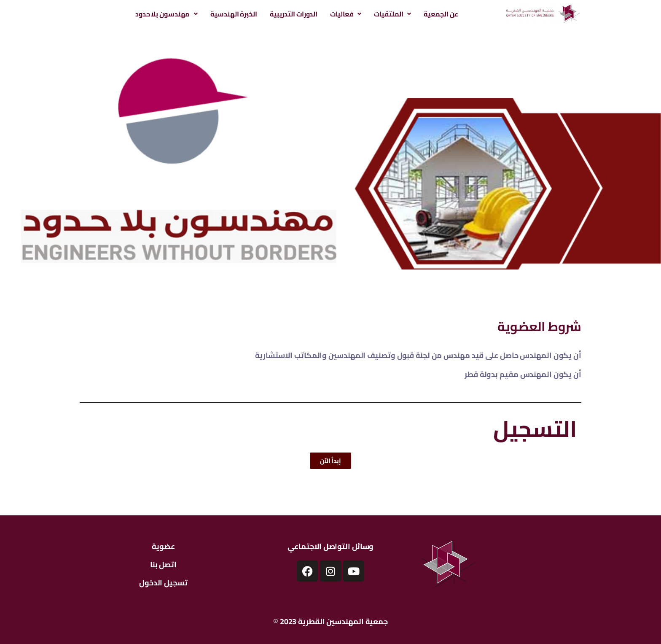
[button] (167, 14)
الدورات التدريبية (294, 14)
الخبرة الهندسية (234, 14)
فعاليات (346, 14)
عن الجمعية (441, 14)
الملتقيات (392, 14)
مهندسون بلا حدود (167, 14)
